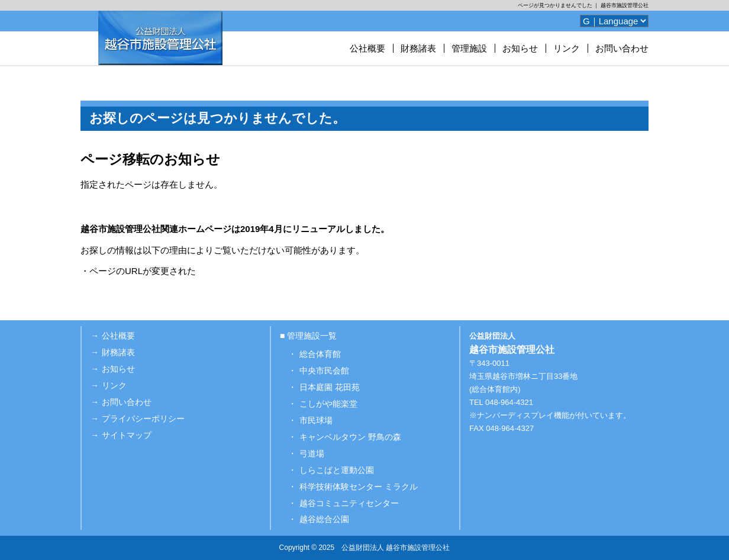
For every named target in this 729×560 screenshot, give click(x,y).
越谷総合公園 (324, 519)
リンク (567, 48)
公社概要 (367, 48)
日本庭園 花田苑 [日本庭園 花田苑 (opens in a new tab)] (330, 387)
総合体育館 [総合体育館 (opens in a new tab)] (320, 354)
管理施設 (469, 48)
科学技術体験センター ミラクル (359, 487)
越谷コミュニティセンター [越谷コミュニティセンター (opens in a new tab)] (349, 503)
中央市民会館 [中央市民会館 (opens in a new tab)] (324, 371)
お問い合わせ (622, 48)
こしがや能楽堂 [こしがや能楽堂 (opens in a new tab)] (328, 404)
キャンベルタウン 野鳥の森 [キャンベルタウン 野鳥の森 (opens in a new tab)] (350, 437)
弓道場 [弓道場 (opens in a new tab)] (312, 453)
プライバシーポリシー (143, 419)
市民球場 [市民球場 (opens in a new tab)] (316, 420)
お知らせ (520, 48)
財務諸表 (418, 48)
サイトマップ (127, 435)
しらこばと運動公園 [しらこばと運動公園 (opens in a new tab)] (337, 470)
